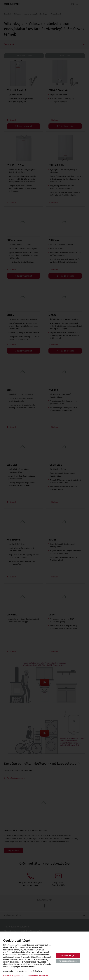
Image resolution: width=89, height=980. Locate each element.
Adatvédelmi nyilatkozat (38, 976)
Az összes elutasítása (68, 961)
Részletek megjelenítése (13, 976)
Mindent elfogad (68, 955)
